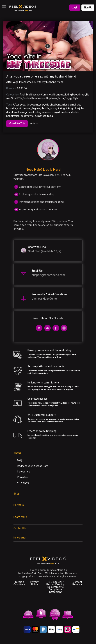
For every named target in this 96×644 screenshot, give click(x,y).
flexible (45, 108)
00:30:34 (22, 88)
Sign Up (88, 8)
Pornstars (23, 477)
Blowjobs (36, 95)
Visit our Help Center (45, 299)
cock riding (35, 112)
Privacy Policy (35, 583)
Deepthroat (79, 95)
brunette (11, 108)
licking (69, 108)
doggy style (27, 116)
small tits (75, 105)
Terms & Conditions (20, 583)
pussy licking (58, 108)
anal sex (65, 112)
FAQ (20, 460)
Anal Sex (25, 95)
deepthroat (13, 112)
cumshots (40, 116)
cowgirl (24, 112)
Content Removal (77, 583)
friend (66, 105)
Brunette (58, 95)
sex (42, 105)
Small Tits (17, 98)
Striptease (51, 98)
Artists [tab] (34, 123)
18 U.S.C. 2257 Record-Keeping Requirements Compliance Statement (55, 587)
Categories (24, 472)
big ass (36, 108)
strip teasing (24, 108)
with (48, 105)
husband (56, 105)
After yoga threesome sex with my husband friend (41, 76)
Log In (75, 8)
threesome (33, 105)
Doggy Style (72, 98)
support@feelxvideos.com (48, 275)
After (16, 105)
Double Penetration (34, 98)
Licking (68, 95)
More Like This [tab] (17, 123)
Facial (61, 98)
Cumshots (47, 95)
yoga (23, 105)
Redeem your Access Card (33, 466)
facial (50, 116)
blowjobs (79, 108)
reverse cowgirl (51, 112)
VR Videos (23, 483)
